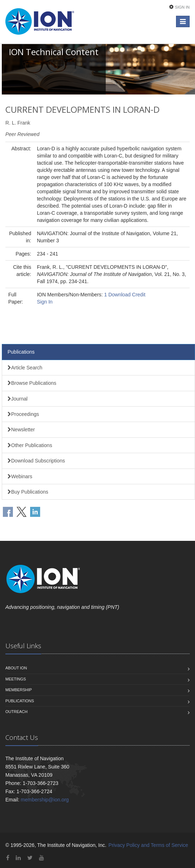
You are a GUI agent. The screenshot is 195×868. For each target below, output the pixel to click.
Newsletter (21, 430)
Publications (21, 352)
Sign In (182, 7)
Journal (18, 399)
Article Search (25, 368)
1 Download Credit (125, 295)
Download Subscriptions (36, 461)
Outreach (16, 712)
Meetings (16, 679)
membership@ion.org (45, 800)
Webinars (20, 476)
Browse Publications (32, 383)
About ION (16, 668)
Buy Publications (28, 492)
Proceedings (23, 414)
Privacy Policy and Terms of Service (148, 845)
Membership (19, 690)
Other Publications (30, 445)
